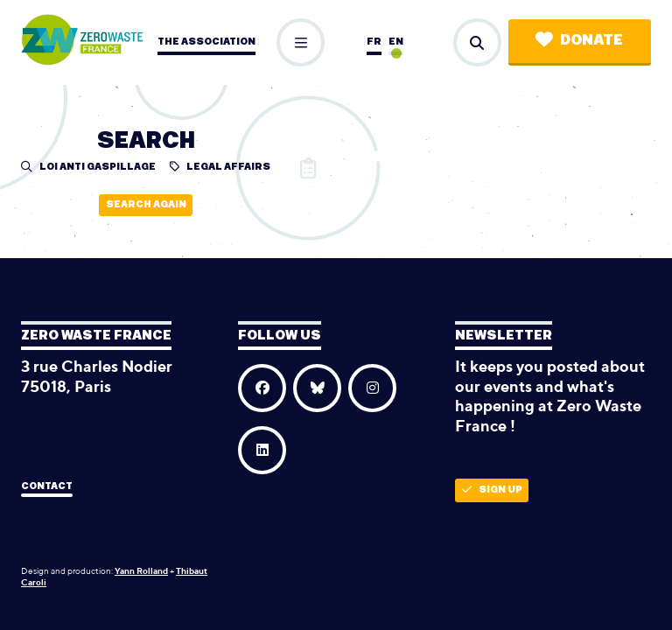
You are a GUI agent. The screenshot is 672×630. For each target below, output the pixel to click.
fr (374, 42)
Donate (579, 40)
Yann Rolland (141, 570)
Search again (146, 204)
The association (206, 42)
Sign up (492, 490)
